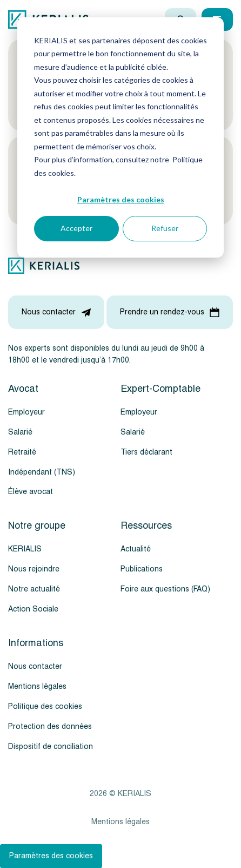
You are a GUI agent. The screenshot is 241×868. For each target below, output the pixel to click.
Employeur (26, 412)
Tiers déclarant (146, 452)
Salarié (20, 432)
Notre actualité (34, 589)
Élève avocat (31, 492)
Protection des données (50, 726)
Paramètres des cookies (121, 199)
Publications (142, 569)
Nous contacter (35, 666)
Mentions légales (37, 686)
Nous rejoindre (34, 569)
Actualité (136, 549)
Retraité (22, 452)
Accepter (76, 228)
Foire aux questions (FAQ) (165, 589)
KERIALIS (25, 549)
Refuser (165, 228)
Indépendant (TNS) (42, 472)
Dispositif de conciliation (51, 747)
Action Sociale (33, 609)
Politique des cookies (45, 706)
